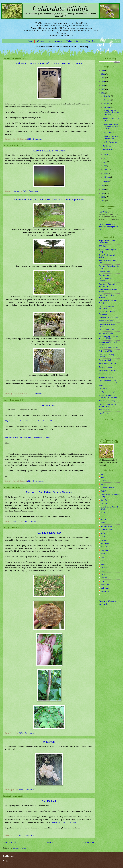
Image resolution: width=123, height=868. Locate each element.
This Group (103, 212)
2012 (103, 193)
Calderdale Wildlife (107, 488)
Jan (102, 516)
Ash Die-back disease (49, 533)
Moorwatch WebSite (106, 333)
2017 (103, 85)
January (107, 181)
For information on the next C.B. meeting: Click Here (109, 227)
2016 (103, 89)
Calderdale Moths (105, 275)
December (107, 96)
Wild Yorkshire (104, 410)
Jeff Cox (104, 519)
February (107, 177)
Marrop (103, 540)
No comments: (39, 481)
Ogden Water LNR (105, 351)
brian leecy (104, 581)
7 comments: (33, 191)
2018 (103, 82)
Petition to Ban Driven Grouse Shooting (49, 492)
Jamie (103, 513)
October (107, 104)
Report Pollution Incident (108, 370)
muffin (103, 595)
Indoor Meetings (55, 41)
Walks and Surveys (74, 41)
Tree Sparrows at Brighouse (108, 392)
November (107, 100)
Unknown (104, 564)
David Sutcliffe (106, 504)
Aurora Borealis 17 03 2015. (49, 150)
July (105, 158)
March (106, 173)
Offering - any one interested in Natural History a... (111, 113)
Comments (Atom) (20, 848)
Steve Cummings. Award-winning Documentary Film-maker (109, 383)
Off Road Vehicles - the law (108, 348)
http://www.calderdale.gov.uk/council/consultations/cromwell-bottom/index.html (35, 421)
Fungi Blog (91, 41)
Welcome (41, 41)
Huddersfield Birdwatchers (108, 317)
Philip (103, 554)
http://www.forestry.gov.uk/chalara (65, 822)
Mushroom (49, 742)
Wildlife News (104, 413)
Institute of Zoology (106, 321)
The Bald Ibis (103, 388)
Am (102, 474)
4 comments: (30, 835)
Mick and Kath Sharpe (107, 330)
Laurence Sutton (106, 530)
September (108, 107)
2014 (103, 186)
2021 (103, 70)
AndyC (103, 481)
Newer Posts (9, 843)
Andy (103, 477)
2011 (103, 197)
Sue (102, 561)
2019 (103, 78)
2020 (103, 74)
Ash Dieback (49, 801)
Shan (102, 557)
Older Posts (89, 843)
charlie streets (105, 585)
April (106, 170)
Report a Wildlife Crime (107, 364)
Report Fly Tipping (105, 367)
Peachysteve (105, 547)
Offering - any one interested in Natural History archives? (49, 63)
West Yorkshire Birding (107, 401)
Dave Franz (105, 500)
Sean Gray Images (105, 374)
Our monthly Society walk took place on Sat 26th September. (49, 199)
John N (103, 523)
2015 (103, 93)
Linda (103, 533)
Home (30, 41)
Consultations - (49, 405)
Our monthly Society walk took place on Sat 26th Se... (110, 127)
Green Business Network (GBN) (109, 508)
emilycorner (105, 588)
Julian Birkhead (106, 526)
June (105, 162)
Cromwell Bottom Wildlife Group (110, 496)
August (106, 155)
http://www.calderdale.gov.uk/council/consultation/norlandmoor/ (29, 437)
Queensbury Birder (105, 360)
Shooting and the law (106, 377)
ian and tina (105, 591)
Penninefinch (105, 550)
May (105, 166)
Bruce (103, 484)
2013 (103, 190)
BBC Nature (103, 246)
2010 (103, 201)
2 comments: (38, 139)
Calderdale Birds (105, 272)
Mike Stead (105, 543)
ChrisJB (103, 491)
